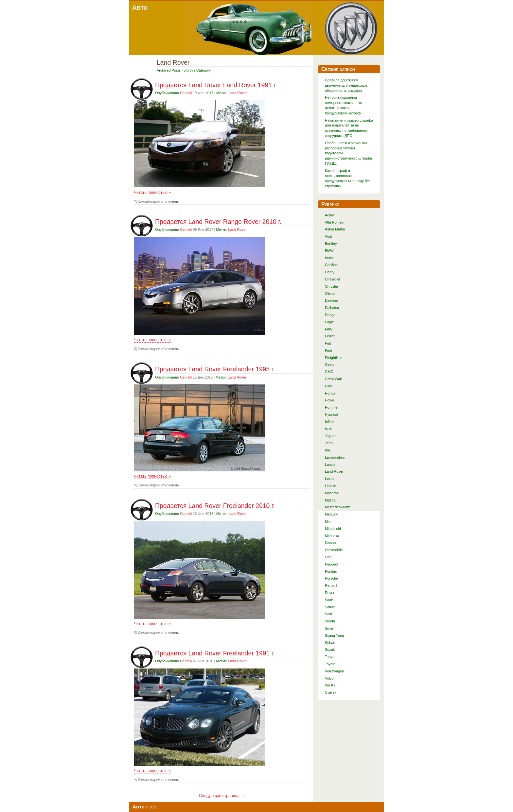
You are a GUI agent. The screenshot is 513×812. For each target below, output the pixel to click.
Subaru (331, 643)
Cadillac (331, 265)
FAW (329, 329)
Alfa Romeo (334, 222)
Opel (329, 557)
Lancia (330, 465)
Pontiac (331, 571)
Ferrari (330, 336)
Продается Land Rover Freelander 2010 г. (215, 506)
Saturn (330, 607)
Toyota (330, 664)
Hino (329, 386)
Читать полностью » (152, 193)
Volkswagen (334, 671)
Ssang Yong (334, 635)
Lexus (330, 479)
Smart (330, 628)
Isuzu (329, 429)
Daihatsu (332, 308)
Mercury (331, 514)
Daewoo (331, 300)
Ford (329, 350)
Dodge (330, 315)
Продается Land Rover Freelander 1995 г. (215, 369)
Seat (329, 614)
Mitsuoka (332, 536)
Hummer (332, 407)
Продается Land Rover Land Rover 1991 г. (216, 85)
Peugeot (332, 564)
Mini (328, 521)
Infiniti (330, 422)
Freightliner (334, 358)
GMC (329, 372)
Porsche (331, 578)
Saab (329, 600)
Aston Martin (335, 229)
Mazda (330, 500)
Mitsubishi (333, 529)
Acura (330, 215)
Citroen (331, 294)
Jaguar (330, 436)
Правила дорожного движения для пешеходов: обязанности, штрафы (347, 85)
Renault (331, 585)
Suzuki (330, 650)
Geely (330, 364)
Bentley (331, 244)
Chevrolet (333, 279)
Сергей (186, 93)
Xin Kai (331, 685)
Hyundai (331, 414)
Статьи (331, 692)
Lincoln (331, 486)
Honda (330, 393)
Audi (328, 236)
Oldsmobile (334, 550)
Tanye (330, 657)
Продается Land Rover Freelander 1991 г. (215, 653)
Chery (330, 272)
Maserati (332, 493)
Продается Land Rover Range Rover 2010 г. (218, 222)
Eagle (329, 322)
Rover (330, 593)
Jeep (329, 443)
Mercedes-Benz (337, 507)
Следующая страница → (222, 796)
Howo (329, 400)
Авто (140, 8)
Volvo (329, 678)
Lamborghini (335, 457)
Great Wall (333, 379)
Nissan (330, 543)
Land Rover (238, 93)
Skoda (330, 621)
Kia (327, 450)
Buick (329, 258)
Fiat (328, 343)
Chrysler (332, 286)
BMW (329, 251)
